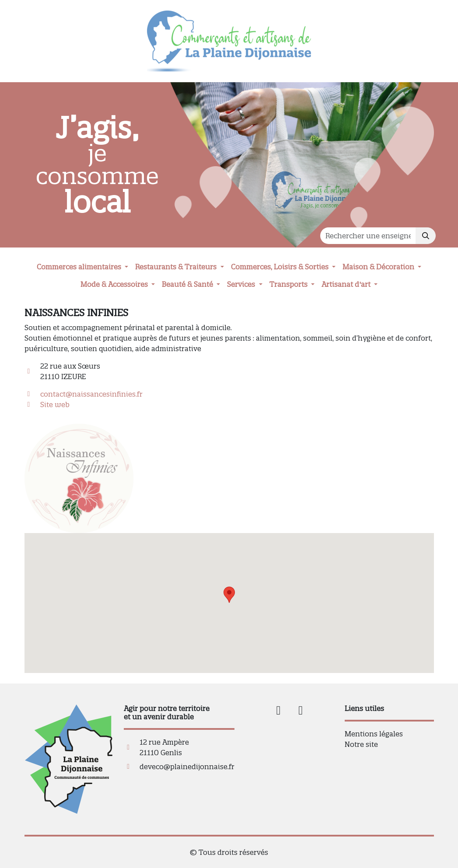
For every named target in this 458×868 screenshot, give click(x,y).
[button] (229, 595)
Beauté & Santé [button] (188, 284)
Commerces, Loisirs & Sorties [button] (281, 267)
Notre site (361, 744)
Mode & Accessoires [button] (115, 284)
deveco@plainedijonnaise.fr (187, 767)
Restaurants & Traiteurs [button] (177, 267)
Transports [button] (289, 284)
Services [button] (242, 284)
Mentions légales (374, 734)
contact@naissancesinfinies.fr (91, 394)
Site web (55, 404)
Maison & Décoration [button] (379, 267)
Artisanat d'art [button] (347, 284)
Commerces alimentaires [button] (80, 267)
